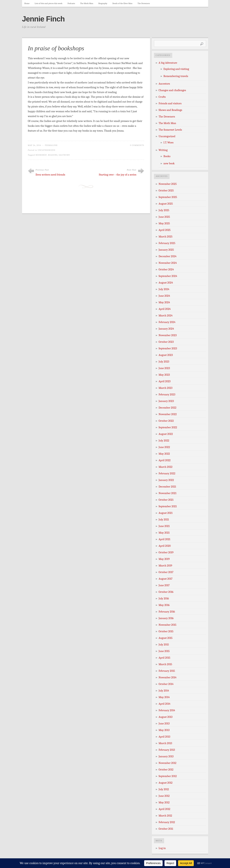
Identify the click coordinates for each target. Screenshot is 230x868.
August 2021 (166, 513)
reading (53, 155)
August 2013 (166, 717)
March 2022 (166, 467)
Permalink (51, 145)
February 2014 (167, 710)
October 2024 (166, 269)
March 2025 (166, 237)
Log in (162, 848)
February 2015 (167, 671)
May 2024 (164, 302)
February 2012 (167, 822)
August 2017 (166, 579)
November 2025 (168, 184)
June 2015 (164, 651)
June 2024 (164, 296)
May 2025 (164, 223)
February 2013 (167, 750)
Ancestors (164, 84)
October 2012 (166, 770)
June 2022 (164, 447)
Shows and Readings (170, 110)
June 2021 (164, 526)
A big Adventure (168, 63)
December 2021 (167, 487)
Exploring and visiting (176, 69)
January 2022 (166, 480)
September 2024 (168, 276)
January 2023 (166, 401)
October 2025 (166, 191)
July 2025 (164, 210)
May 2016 (164, 605)
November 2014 (168, 677)
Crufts (162, 97)
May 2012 (164, 802)
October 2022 (166, 421)
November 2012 (168, 763)
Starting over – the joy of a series (118, 175)
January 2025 (166, 250)
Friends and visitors (170, 103)
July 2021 (164, 520)
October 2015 (166, 631)
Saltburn (64, 155)
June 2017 (164, 585)
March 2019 (165, 566)
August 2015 (166, 638)
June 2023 (164, 368)
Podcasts (71, 3)
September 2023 (168, 348)
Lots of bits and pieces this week (49, 3)
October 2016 (166, 592)
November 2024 (168, 263)
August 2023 (166, 355)
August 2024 (166, 283)
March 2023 (166, 388)
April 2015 (165, 658)
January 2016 (166, 618)
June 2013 (164, 724)
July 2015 (164, 645)
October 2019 (166, 552)
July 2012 (164, 789)
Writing (163, 150)
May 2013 (164, 730)
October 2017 (166, 572)
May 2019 (164, 559)
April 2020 (165, 546)
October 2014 (166, 684)
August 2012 (166, 783)
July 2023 (164, 362)
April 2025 (165, 230)
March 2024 (166, 316)
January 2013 (166, 756)
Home (27, 3)
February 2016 (167, 612)
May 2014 (164, 697)
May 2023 (164, 375)
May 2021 (164, 533)
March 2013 (165, 743)
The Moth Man (87, 3)
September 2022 (168, 427)
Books (167, 156)
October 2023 (166, 342)
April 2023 (165, 381)
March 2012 (165, 816)
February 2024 (167, 322)
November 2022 (168, 414)
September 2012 (168, 776)
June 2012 (164, 796)
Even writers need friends (50, 175)
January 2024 (166, 329)
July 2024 (164, 289)
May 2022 (164, 454)
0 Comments (137, 145)
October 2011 (166, 829)
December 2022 (168, 408)
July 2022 (164, 441)
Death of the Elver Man (122, 3)
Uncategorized (46, 150)
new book (169, 163)
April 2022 (165, 460)
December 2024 (168, 256)
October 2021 (166, 500)
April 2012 (165, 809)
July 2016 (164, 599)
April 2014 (165, 704)
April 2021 (165, 539)
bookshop (41, 155)
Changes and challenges (172, 90)
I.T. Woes (169, 143)
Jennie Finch (43, 19)
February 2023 (167, 395)
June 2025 (164, 217)
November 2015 (168, 625)
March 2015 (165, 664)
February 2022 (167, 473)
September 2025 (168, 197)
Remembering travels (176, 76)
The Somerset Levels (170, 130)
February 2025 (167, 243)
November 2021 (168, 493)
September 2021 (168, 506)
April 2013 (165, 737)
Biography (103, 3)
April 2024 (165, 309)
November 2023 (168, 335)
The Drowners (144, 3)
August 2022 (166, 434)
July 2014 (164, 691)
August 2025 (166, 204)
